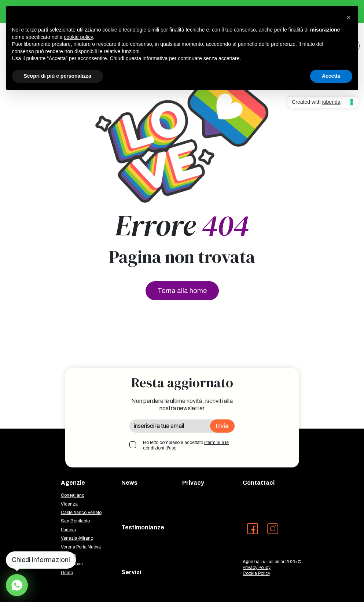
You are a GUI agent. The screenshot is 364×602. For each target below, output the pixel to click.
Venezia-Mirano (77, 538)
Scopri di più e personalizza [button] (58, 76)
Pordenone (72, 564)
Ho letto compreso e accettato (186, 445)
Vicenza (69, 504)
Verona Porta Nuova (81, 547)
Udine (67, 573)
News (129, 483)
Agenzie (73, 483)
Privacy (193, 483)
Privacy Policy (257, 568)
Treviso (68, 555)
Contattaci (259, 483)
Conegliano (73, 495)
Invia (222, 426)
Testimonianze (143, 527)
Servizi (131, 572)
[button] (349, 18)
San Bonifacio (75, 521)
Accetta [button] (331, 76)
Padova (68, 530)
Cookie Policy (256, 573)
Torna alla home (182, 291)
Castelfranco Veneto (81, 513)
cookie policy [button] (78, 37)
